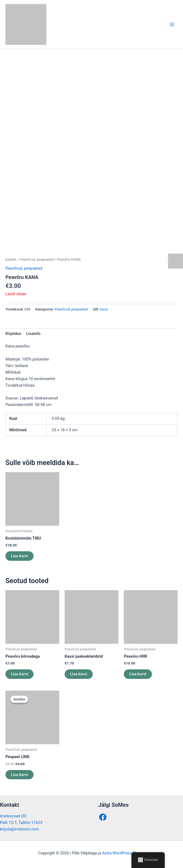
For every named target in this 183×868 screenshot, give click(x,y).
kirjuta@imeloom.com (19, 829)
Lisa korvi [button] (19, 556)
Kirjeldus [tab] (13, 334)
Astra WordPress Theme (123, 853)
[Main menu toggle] (172, 24)
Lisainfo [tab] (33, 334)
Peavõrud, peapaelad (37, 259)
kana (104, 309)
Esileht (11, 259)
